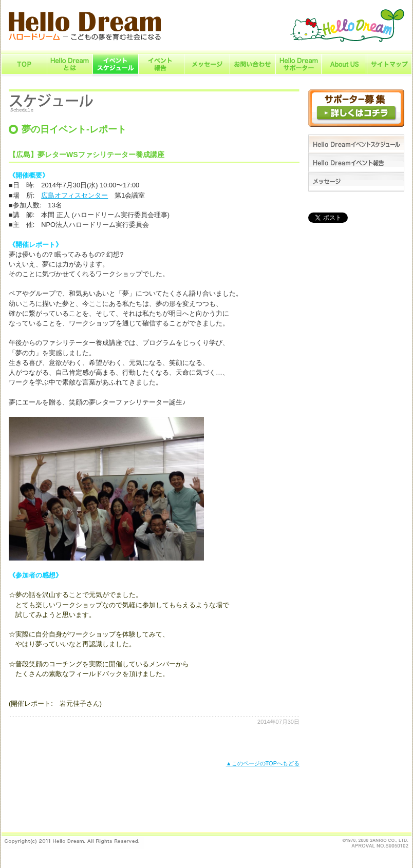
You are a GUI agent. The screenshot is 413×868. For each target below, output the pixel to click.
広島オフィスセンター (74, 195)
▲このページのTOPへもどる (263, 763)
